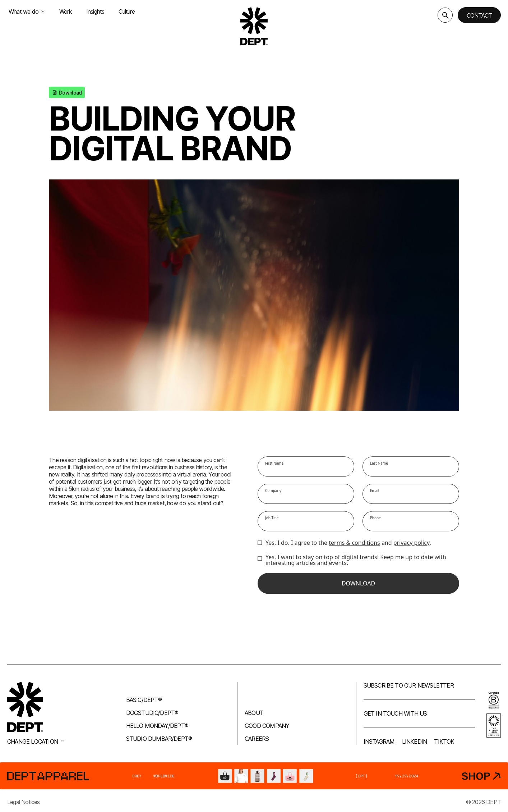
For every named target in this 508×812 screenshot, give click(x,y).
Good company (267, 726)
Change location (36, 742)
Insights (95, 12)
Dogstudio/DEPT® (152, 713)
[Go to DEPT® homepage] (254, 26)
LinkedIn (415, 742)
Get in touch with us (395, 713)
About (254, 713)
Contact (479, 15)
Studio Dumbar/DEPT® (159, 739)
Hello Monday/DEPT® (157, 726)
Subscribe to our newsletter (409, 685)
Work (66, 12)
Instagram (379, 742)
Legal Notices (24, 802)
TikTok (444, 742)
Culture (126, 12)
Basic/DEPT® (144, 700)
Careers (257, 739)
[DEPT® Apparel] (254, 776)
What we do (27, 12)
